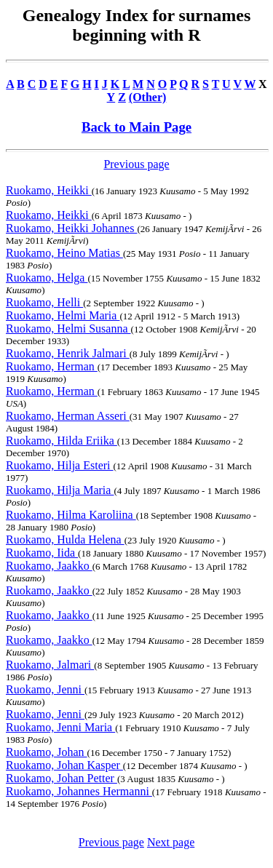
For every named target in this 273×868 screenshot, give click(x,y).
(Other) (148, 97)
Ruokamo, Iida (42, 553)
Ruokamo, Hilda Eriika (62, 441)
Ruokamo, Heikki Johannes (71, 228)
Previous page (136, 164)
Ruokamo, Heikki (49, 190)
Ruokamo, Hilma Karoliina (71, 515)
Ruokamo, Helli (44, 302)
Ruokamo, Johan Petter (62, 778)
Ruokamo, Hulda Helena (65, 539)
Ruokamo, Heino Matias (64, 253)
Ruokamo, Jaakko (49, 566)
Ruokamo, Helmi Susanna (68, 329)
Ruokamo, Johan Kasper (64, 765)
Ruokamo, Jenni (45, 689)
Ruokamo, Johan (47, 752)
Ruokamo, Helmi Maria (63, 315)
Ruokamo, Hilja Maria (60, 490)
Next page (171, 842)
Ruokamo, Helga (47, 278)
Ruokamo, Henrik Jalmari (68, 353)
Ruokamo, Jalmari (50, 665)
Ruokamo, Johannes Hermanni (79, 791)
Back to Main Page (136, 127)
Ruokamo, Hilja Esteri (60, 465)
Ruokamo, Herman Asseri (68, 416)
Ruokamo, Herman (52, 366)
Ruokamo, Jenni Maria (60, 727)
